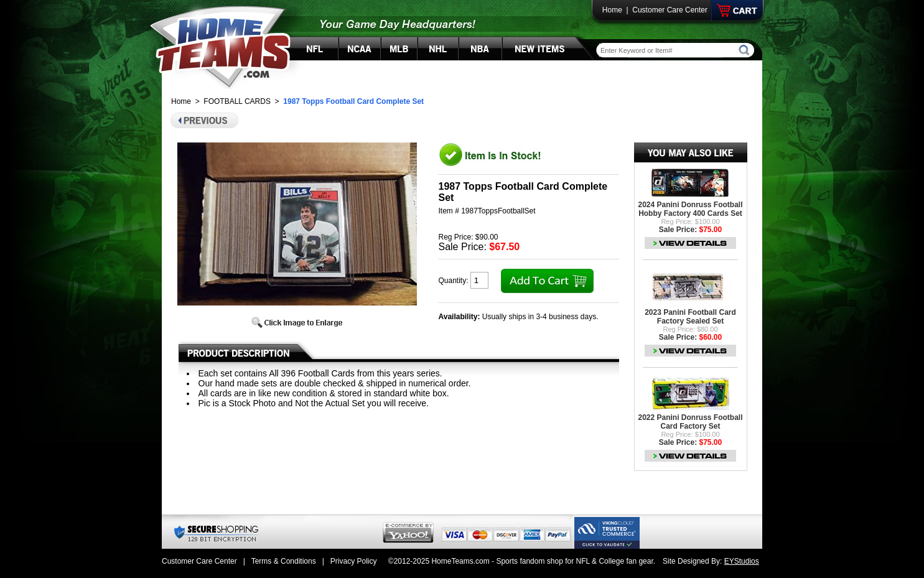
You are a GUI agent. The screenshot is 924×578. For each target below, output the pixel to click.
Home (612, 10)
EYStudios (742, 561)
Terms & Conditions (284, 561)
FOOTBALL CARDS (237, 101)
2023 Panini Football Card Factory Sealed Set (690, 317)
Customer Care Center (670, 10)
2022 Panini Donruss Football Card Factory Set (690, 422)
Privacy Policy (354, 561)
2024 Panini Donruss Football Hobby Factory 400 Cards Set (690, 209)
